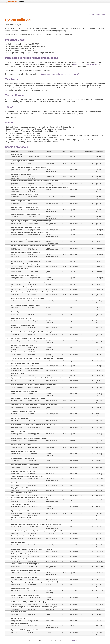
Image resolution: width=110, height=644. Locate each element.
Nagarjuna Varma (17, 230)
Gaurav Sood (16, 626)
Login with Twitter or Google (96, 15)
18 (7, 264)
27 (7, 318)
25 (7, 305)
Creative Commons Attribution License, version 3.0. (60, 74)
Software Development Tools (52, 171)
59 (7, 517)
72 (7, 595)
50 (7, 465)
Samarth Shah (16, 223)
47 (7, 445)
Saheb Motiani (16, 527)
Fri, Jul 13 (99, 598)
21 (7, 282)
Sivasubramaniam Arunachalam (17, 514)
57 (7, 504)
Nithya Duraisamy (17, 407)
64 (7, 549)
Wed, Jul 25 (99, 546)
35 (7, 368)
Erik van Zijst (15, 440)
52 (7, 476)
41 (7, 405)
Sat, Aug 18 (99, 355)
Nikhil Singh (15, 533)
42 (7, 411)
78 (7, 630)
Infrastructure (50, 196)
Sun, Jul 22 (100, 556)
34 (7, 363)
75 (7, 612)
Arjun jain (14, 375)
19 (81, 223)
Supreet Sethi (16, 460)
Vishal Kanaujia (16, 301)
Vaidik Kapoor (16, 467)
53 (7, 483)
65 (7, 554)
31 (81, 334)
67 (7, 564)
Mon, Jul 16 (99, 585)
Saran (13, 520)
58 (7, 511)
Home (13, 11)
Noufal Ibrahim (16, 551)
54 (7, 488)
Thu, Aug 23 (99, 295)
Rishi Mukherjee (16, 584)
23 (81, 278)
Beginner (72, 156)
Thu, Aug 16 (99, 381)
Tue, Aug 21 (99, 335)
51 (7, 471)
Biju (13, 163)
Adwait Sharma (16, 454)
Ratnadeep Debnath (18, 538)
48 (7, 451)
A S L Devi (15, 366)
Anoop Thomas (16, 354)
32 (7, 352)
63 (7, 542)
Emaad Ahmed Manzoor (16, 348)
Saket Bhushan (16, 604)
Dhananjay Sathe (17, 427)
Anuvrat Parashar (17, 261)
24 (7, 298)
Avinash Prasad (16, 556)
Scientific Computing (49, 184)
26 (7, 312)
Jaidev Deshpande (17, 598)
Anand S (14, 394)
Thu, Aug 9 (99, 474)
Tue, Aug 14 (99, 428)
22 (7, 287)
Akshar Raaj (15, 609)
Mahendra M (15, 196)
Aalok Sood (15, 334)
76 (7, 618)
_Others (48, 156)
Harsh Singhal (16, 321)
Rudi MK (14, 632)
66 (7, 559)
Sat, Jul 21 (99, 561)
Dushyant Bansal (17, 210)
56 (7, 497)
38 (7, 385)
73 (7, 602)
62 (7, 536)
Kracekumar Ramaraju (15, 501)
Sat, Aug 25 (99, 157)
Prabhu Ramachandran (16, 249)
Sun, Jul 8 (99, 609)
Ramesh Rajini (16, 327)
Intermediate (74, 170)
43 (7, 418)
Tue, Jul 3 (99, 621)
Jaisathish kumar (17, 156)
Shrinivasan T (16, 216)
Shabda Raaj (16, 561)
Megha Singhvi (16, 371)
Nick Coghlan (16, 490)
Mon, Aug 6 (100, 490)
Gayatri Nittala (16, 271)
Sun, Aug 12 (99, 455)
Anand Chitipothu (17, 447)
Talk (63, 156)
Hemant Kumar (16, 545)
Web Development (52, 203)
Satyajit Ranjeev (17, 479)
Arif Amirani (15, 485)
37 (7, 378)
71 (7, 589)
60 (7, 524)
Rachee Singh (16, 341)
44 (7, 425)
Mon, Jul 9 (99, 604)
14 (7, 239)
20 (7, 275)
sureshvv (14, 414)
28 (7, 325)
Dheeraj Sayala (16, 289)
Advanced (73, 196)
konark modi (15, 294)
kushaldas (15, 614)
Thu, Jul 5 (99, 614)
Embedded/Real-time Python (51, 224)
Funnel (22, 2)
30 (7, 338)
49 (7, 458)
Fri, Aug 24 (99, 230)
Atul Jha (14, 361)
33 (7, 358)
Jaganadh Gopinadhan (15, 177)
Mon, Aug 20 (99, 342)
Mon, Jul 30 (99, 539)
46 (7, 438)
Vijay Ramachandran (18, 507)
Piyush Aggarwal (17, 434)
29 (7, 332)
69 (7, 577)
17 (7, 259)
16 (7, 252)
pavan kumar (16, 170)
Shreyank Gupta (17, 579)
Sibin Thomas (16, 566)
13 (7, 232)
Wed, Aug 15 (99, 401)
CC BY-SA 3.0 (76, 641)
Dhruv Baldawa (16, 284)
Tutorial (64, 163)
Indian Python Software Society (85, 64)
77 (7, 623)
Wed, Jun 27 (99, 626)
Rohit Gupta (15, 474)
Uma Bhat (15, 307)
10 (81, 183)
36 (7, 373)
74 (7, 607)
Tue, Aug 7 (99, 479)
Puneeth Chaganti (17, 235)
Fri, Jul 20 (99, 579)
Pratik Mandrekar (17, 400)
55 (7, 493)
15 (7, 246)
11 (81, 216)
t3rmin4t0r (15, 314)
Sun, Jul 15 (100, 591)
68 (7, 570)
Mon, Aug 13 (99, 441)
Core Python (50, 163)
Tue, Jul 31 (100, 527)
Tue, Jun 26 (99, 633)
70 (7, 582)
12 (7, 227)
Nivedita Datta (16, 591)
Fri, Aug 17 (99, 361)
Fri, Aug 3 (99, 500)
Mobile (48, 375)
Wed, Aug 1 (99, 514)
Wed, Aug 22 (99, 322)
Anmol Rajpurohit (17, 387)
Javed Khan (15, 573)
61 (7, 531)
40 (7, 398)
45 (81, 387)
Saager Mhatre (16, 621)
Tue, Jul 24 (100, 551)
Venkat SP (15, 420)
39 (7, 391)
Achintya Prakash (17, 278)
